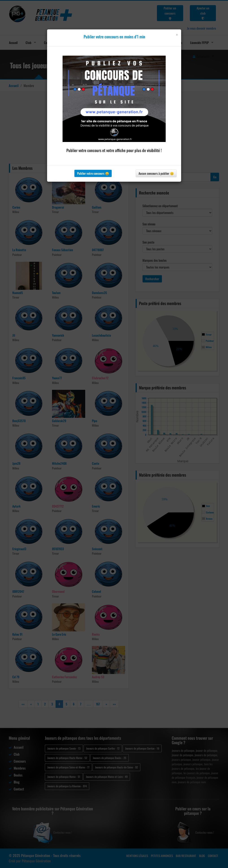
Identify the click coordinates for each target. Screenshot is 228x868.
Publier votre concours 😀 (93, 173)
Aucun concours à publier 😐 (156, 173)
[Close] (177, 35)
